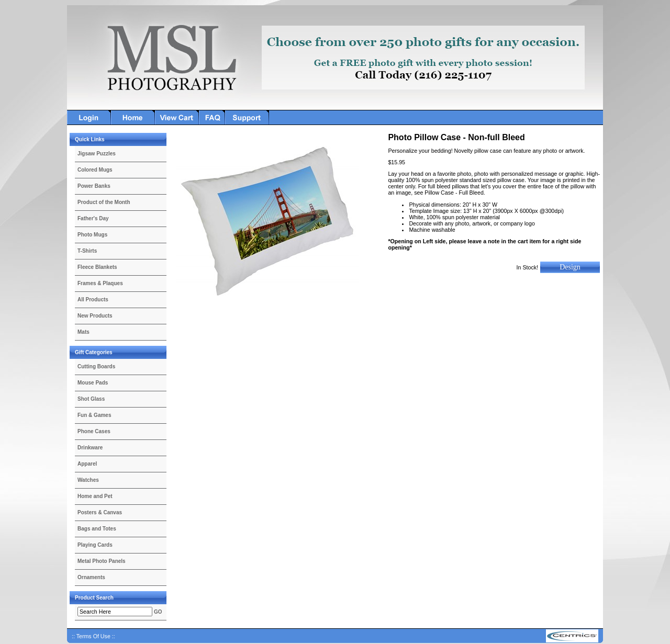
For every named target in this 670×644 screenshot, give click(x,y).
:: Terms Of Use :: (93, 636)
